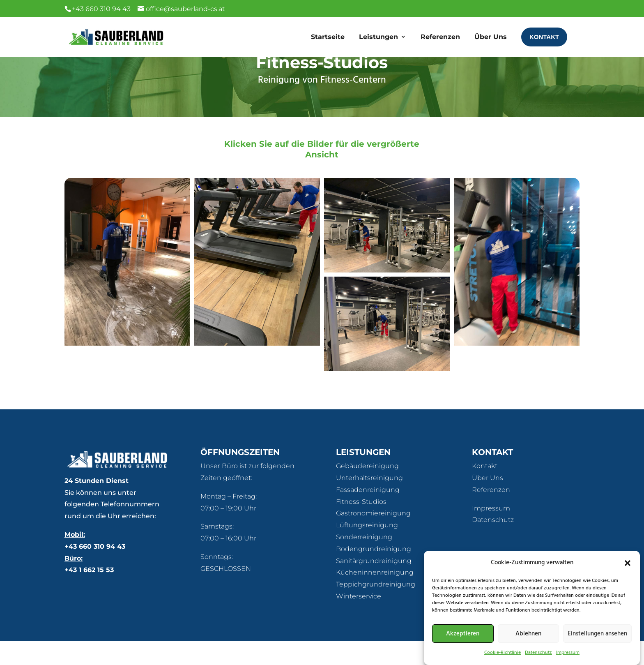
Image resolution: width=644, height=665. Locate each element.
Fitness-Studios (361, 525)
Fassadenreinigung (368, 514)
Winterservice (359, 620)
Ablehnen (528, 640)
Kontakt (485, 490)
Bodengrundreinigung (374, 573)
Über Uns (488, 502)
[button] (628, 570)
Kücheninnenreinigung (375, 596)
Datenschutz (493, 544)
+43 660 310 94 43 (95, 570)
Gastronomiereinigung (373, 537)
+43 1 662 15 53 (89, 594)
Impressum (491, 532)
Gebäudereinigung (367, 490)
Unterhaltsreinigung (369, 502)
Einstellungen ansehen (597, 640)
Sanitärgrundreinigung (374, 585)
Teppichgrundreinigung (376, 608)
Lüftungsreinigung (367, 549)
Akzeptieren (463, 640)
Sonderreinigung (364, 561)
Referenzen (491, 514)
